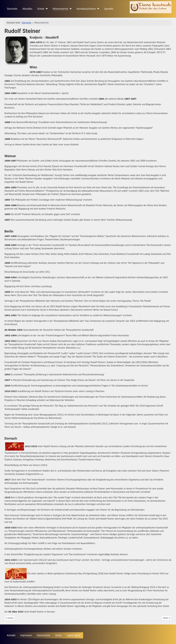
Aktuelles (27, 9)
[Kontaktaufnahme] (98, 9)
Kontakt (11, 635)
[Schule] (46, 9)
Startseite (12, 9)
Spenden (109, 9)
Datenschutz (44, 635)
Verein (58, 635)
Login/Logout (74, 635)
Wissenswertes (61, 9)
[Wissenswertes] (70, 9)
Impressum (26, 635)
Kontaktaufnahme (86, 9)
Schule (41, 9)
